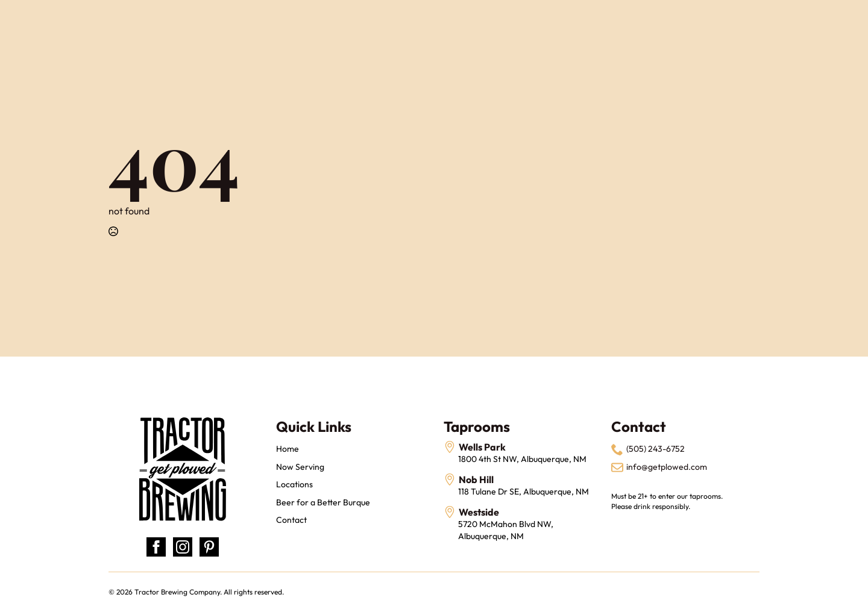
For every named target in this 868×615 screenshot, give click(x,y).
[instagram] (183, 547)
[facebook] (156, 547)
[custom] (209, 547)
